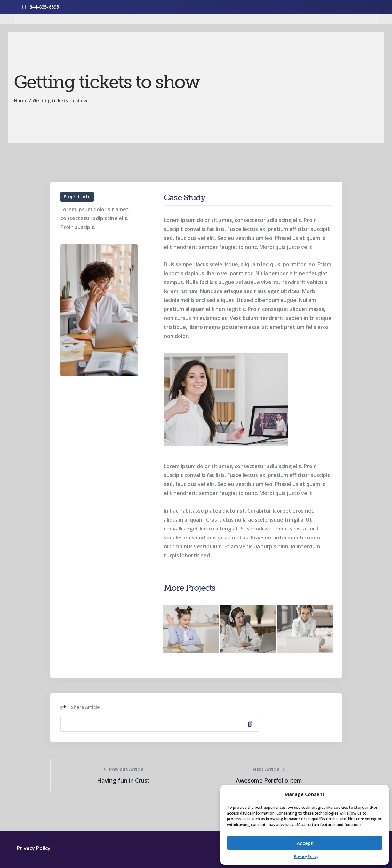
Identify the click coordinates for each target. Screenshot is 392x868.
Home (21, 101)
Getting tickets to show (60, 101)
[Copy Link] (160, 724)
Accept (305, 843)
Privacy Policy (306, 857)
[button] (379, 794)
